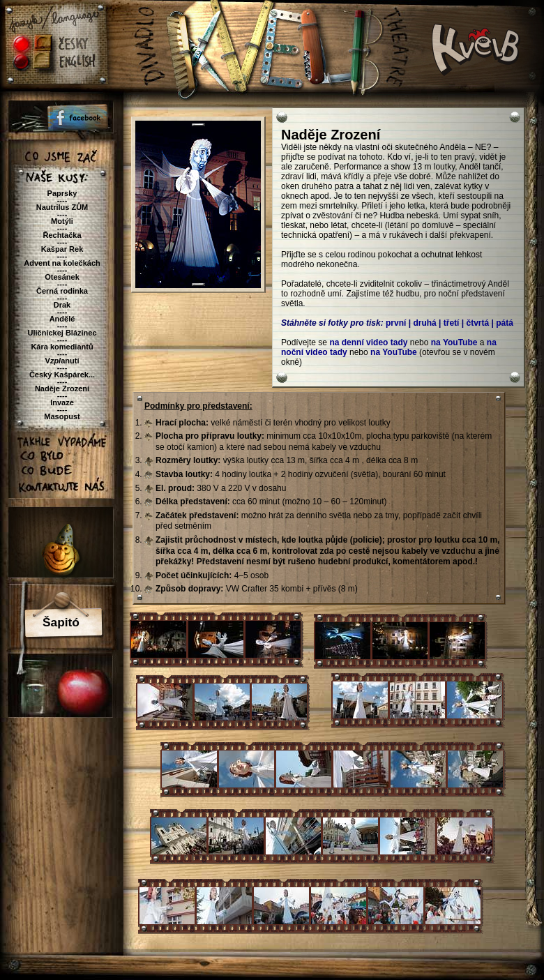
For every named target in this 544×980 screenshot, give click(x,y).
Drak (62, 305)
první (396, 323)
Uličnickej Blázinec (62, 333)
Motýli (62, 221)
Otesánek (62, 277)
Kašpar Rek (62, 249)
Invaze (62, 402)
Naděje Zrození (62, 389)
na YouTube (454, 342)
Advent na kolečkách (62, 263)
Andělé (62, 319)
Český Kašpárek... (62, 375)
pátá (505, 323)
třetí (452, 323)
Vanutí (62, 361)
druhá (424, 323)
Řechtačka (62, 235)
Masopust (62, 416)
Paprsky (62, 193)
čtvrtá (477, 323)
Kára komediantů (62, 347)
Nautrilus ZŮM (62, 207)
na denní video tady (368, 342)
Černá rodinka (62, 291)
